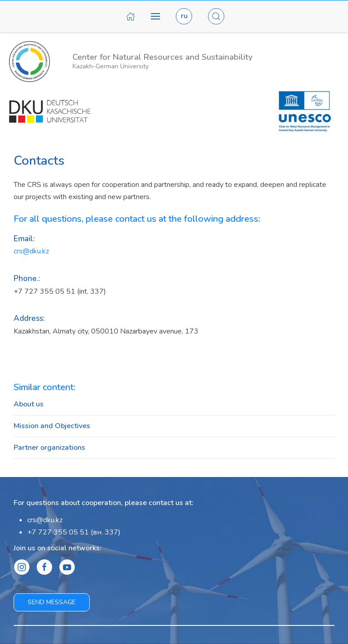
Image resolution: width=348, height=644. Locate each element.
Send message (52, 602)
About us (29, 404)
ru (184, 16)
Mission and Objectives (52, 426)
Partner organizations (49, 448)
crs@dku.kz (31, 251)
